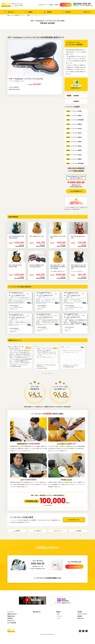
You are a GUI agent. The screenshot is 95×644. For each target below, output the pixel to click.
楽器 (58, 614)
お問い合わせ (81, 618)
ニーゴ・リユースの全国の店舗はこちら (48, 578)
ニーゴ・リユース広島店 (74, 155)
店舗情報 (28, 12)
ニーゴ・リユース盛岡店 (74, 124)
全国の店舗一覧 (37, 612)
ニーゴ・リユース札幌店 (74, 111)
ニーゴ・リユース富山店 (74, 146)
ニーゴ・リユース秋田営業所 (75, 120)
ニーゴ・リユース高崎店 (74, 137)
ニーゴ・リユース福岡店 (74, 159)
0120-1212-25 (77, 182)
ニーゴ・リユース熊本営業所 (75, 163)
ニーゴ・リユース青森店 (74, 115)
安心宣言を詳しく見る (74, 520)
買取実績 (47, 12)
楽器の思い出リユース (15, 340)
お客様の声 (66, 12)
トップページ (10, 612)
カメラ (58, 618)
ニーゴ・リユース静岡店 (74, 150)
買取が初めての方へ (12, 614)
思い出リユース (86, 12)
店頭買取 (76, 101)
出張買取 (76, 96)
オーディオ (59, 616)
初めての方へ (10, 12)
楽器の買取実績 (13, 217)
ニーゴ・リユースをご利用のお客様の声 (20, 287)
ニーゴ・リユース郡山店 (74, 133)
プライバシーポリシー (83, 614)
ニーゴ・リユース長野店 (74, 142)
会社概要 (80, 612)
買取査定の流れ (11, 616)
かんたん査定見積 (12, 623)
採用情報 (80, 616)
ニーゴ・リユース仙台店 (74, 44)
